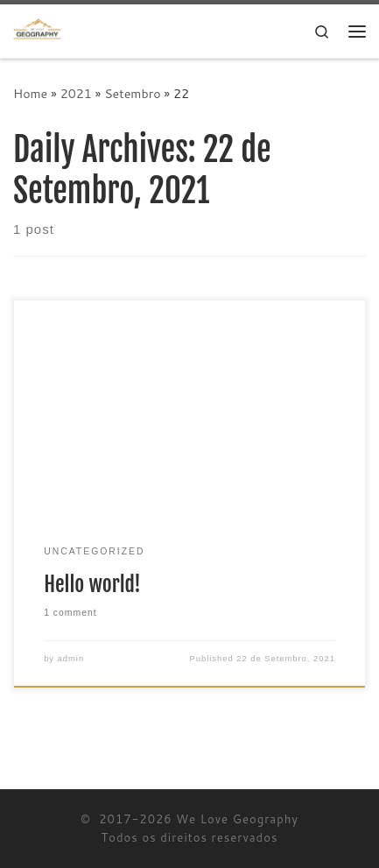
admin (71, 659)
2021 (76, 93)
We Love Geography (237, 819)
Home (30, 93)
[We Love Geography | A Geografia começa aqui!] (37, 30)
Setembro (133, 93)
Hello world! (92, 584)
